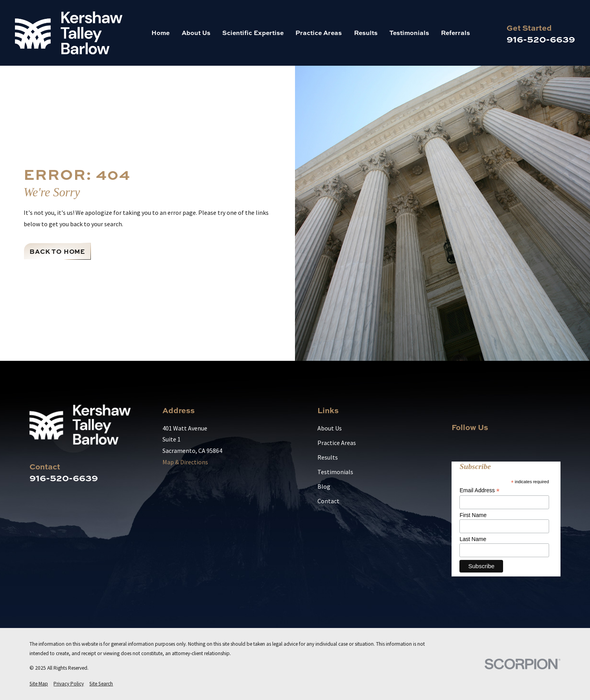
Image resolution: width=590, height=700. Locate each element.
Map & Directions (185, 462)
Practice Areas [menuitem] (319, 32)
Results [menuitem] (366, 32)
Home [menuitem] (160, 32)
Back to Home (57, 251)
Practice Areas (337, 443)
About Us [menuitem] (196, 32)
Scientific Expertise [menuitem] (253, 32)
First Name (473, 515)
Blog (324, 486)
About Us (330, 428)
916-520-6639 (541, 39)
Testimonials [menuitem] (409, 32)
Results (328, 457)
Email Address (479, 490)
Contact (328, 501)
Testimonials (335, 472)
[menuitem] (39, 684)
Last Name (473, 539)
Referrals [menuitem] (455, 32)
